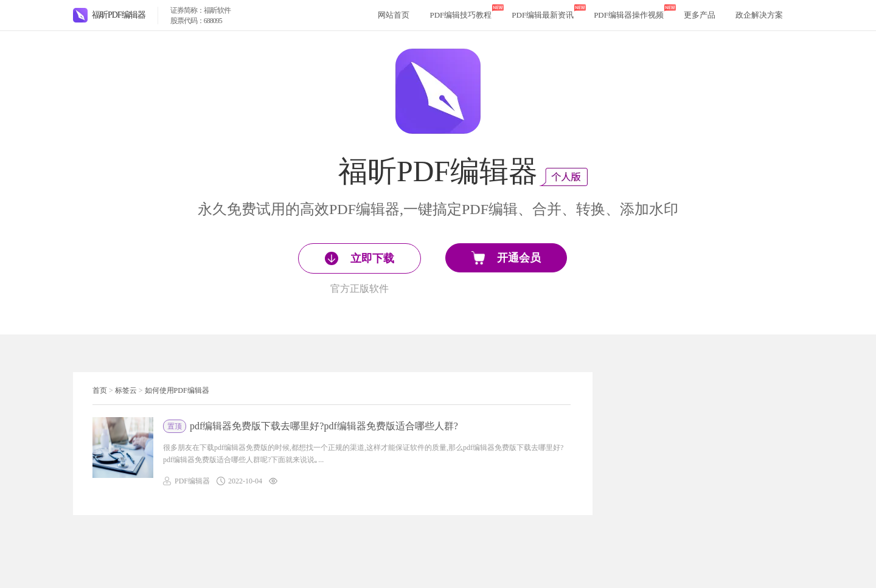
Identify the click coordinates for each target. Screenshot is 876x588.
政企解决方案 (759, 15)
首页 (100, 390)
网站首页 (394, 15)
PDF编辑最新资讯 (543, 15)
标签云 (126, 390)
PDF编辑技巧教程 (461, 15)
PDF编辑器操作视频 (629, 15)
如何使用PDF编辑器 (177, 390)
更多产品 (700, 15)
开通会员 (506, 258)
